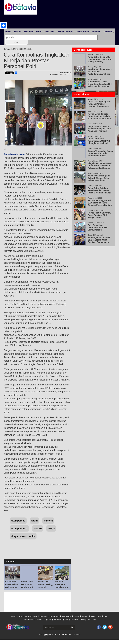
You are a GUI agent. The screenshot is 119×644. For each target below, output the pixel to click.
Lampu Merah (82, 32)
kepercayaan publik (24, 536)
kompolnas (19, 521)
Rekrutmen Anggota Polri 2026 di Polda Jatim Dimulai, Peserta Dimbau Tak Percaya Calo (100, 204)
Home (8, 32)
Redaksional (58, 620)
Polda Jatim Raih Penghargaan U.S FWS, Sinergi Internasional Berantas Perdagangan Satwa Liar (99, 143)
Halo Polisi (50, 32)
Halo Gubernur (65, 32)
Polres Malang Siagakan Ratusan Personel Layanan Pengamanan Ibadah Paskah (99, 105)
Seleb (106, 616)
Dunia (99, 616)
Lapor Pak (48, 620)
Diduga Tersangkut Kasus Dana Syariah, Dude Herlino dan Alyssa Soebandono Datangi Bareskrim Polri (100, 156)
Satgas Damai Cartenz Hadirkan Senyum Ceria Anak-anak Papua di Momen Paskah (99, 130)
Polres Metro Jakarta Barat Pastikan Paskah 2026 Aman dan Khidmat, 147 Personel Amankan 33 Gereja (100, 119)
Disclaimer (75, 620)
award (38, 529)
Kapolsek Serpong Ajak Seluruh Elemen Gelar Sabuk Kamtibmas (99, 178)
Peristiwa (39, 620)
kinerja (49, 521)
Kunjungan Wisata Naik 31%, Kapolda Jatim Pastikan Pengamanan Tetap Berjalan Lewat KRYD (99, 242)
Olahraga (108, 32)
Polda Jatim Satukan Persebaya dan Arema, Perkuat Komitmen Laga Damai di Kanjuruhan (99, 192)
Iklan (67, 620)
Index (94, 620)
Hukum (18, 32)
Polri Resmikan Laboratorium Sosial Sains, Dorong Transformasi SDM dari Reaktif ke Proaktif (99, 230)
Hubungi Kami (85, 620)
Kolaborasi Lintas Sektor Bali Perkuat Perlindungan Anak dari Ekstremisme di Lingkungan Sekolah (100, 74)
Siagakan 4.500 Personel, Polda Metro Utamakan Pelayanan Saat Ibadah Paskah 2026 (100, 167)
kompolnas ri (20, 529)
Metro (39, 32)
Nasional (28, 32)
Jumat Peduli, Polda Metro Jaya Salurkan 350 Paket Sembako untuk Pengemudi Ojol (100, 85)
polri (35, 521)
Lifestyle (96, 32)
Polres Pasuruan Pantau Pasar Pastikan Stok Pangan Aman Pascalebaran (99, 216)
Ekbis (93, 616)
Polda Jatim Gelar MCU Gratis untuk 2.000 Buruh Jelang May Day (29, 587)
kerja (52, 529)
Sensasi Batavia (28, 620)
